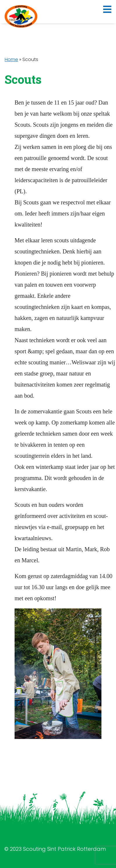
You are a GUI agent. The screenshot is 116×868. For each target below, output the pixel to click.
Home (11, 59)
